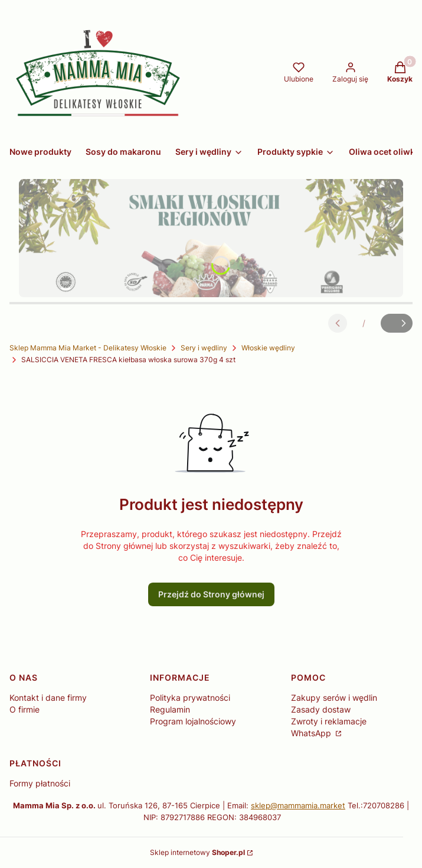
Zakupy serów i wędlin (334, 698)
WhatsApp (312, 733)
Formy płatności (40, 783)
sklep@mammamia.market (298, 805)
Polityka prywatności (190, 698)
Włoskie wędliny (268, 348)
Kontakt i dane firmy (48, 698)
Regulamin (170, 709)
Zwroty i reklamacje (329, 721)
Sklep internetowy (197, 852)
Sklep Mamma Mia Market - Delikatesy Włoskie (88, 348)
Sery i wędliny (204, 348)
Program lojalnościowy (193, 721)
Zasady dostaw (321, 709)
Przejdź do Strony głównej (211, 594)
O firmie (24, 709)
